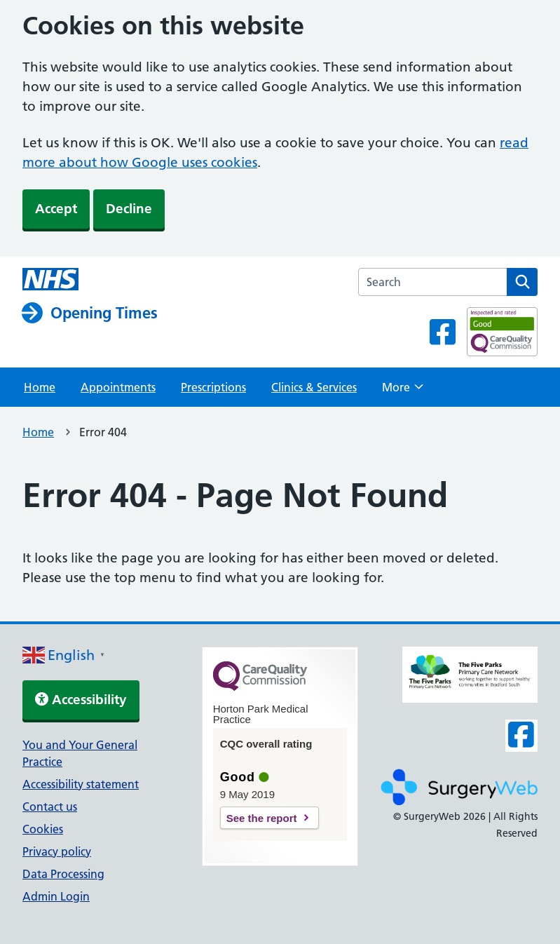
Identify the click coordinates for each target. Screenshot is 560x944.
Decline (129, 209)
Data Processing (63, 874)
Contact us (50, 807)
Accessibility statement (81, 784)
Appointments (118, 387)
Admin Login (56, 896)
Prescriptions (213, 387)
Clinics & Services (314, 387)
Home (40, 387)
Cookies (43, 829)
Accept (56, 209)
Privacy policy (57, 851)
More (403, 391)
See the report (262, 818)
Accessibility (81, 700)
